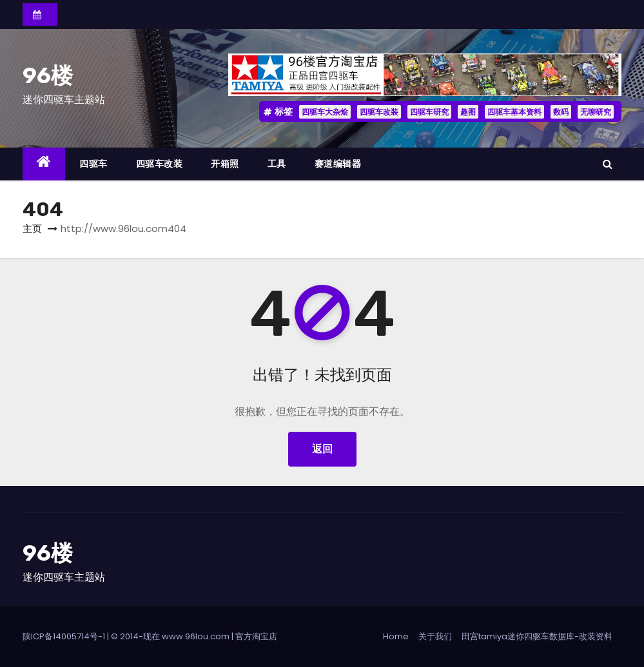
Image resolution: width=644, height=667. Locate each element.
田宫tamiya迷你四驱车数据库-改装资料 (537, 636)
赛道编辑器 (338, 164)
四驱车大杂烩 (325, 112)
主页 (32, 228)
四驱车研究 (429, 112)
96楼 (48, 76)
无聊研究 (596, 112)
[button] (608, 164)
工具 (277, 164)
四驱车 (93, 164)
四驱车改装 (379, 112)
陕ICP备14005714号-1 (64, 636)
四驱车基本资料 (514, 112)
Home (396, 636)
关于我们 (435, 636)
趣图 (468, 112)
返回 (322, 449)
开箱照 (225, 164)
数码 (561, 112)
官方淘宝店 (256, 636)
